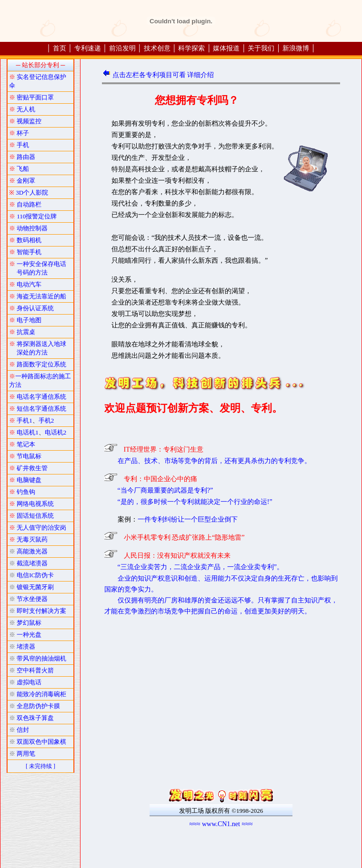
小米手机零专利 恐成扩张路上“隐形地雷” (184, 538)
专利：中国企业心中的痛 (161, 479)
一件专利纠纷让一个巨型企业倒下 (188, 519)
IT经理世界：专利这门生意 (164, 449)
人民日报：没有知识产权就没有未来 (177, 556)
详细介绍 (201, 75)
